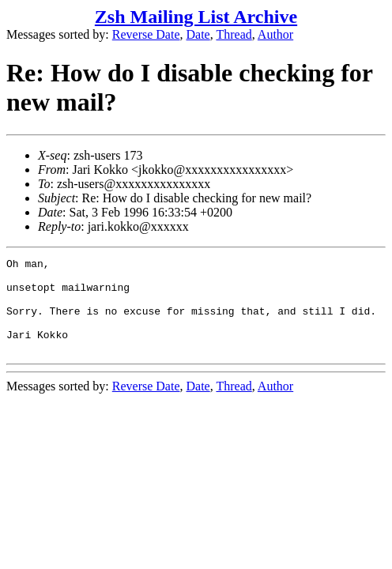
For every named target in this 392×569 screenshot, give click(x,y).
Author (275, 34)
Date (198, 34)
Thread (234, 34)
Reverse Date (146, 34)
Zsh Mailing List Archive (196, 17)
